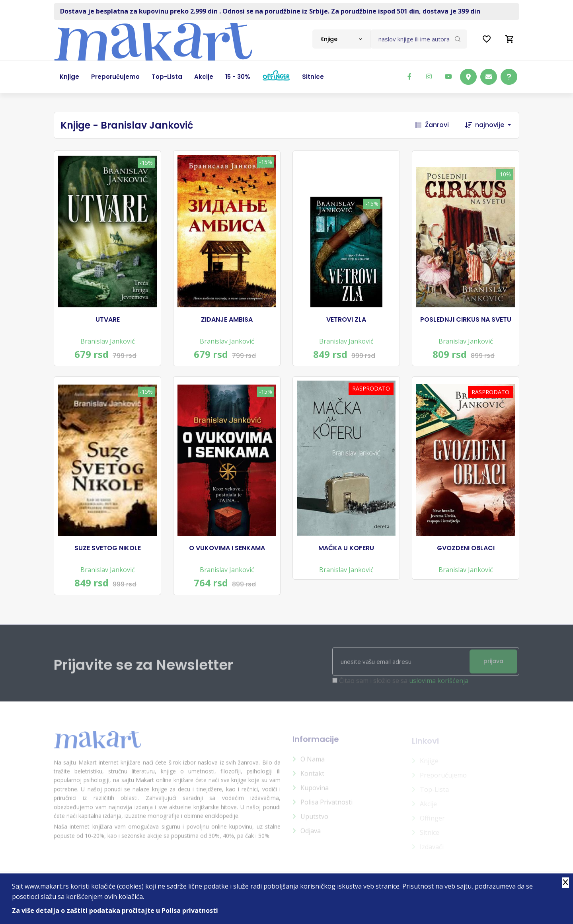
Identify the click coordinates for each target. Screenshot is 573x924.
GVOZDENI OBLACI (466, 548)
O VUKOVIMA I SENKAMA (227, 548)
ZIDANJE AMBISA (227, 320)
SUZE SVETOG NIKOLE (108, 548)
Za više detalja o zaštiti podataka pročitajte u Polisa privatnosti (115, 910)
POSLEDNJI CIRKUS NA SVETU (466, 320)
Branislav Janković (108, 341)
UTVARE (108, 320)
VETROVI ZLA (346, 320)
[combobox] (341, 39)
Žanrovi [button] (432, 125)
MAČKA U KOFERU (346, 548)
